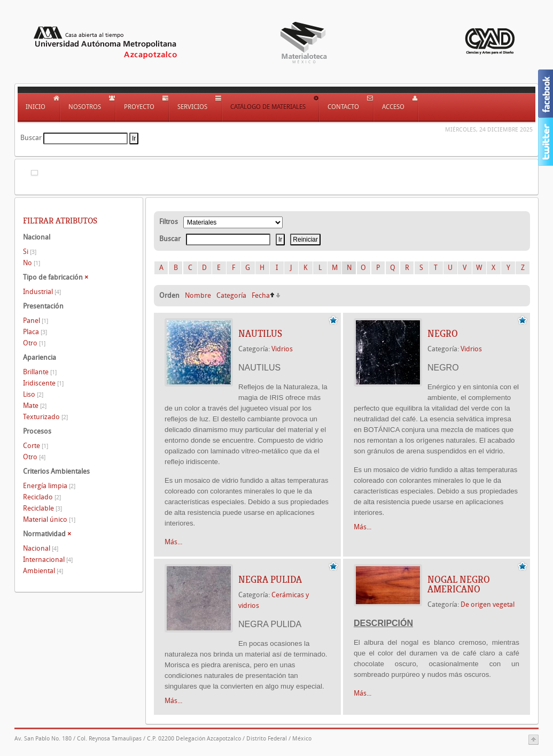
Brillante (40, 372)
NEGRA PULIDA (270, 580)
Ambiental (43, 571)
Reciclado (42, 497)
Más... (173, 542)
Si (30, 252)
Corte (36, 446)
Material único (49, 519)
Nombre (198, 295)
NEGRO (443, 334)
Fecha (261, 295)
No (32, 263)
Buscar (31, 138)
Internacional (48, 560)
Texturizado (45, 417)
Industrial (42, 292)
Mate (35, 406)
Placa (35, 332)
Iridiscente (43, 383)
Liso (33, 394)
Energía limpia (49, 486)
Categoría (231, 295)
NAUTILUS (260, 334)
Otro (34, 343)
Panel (36, 321)
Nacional (41, 548)
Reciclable (42, 508)
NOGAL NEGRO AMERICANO (459, 584)
